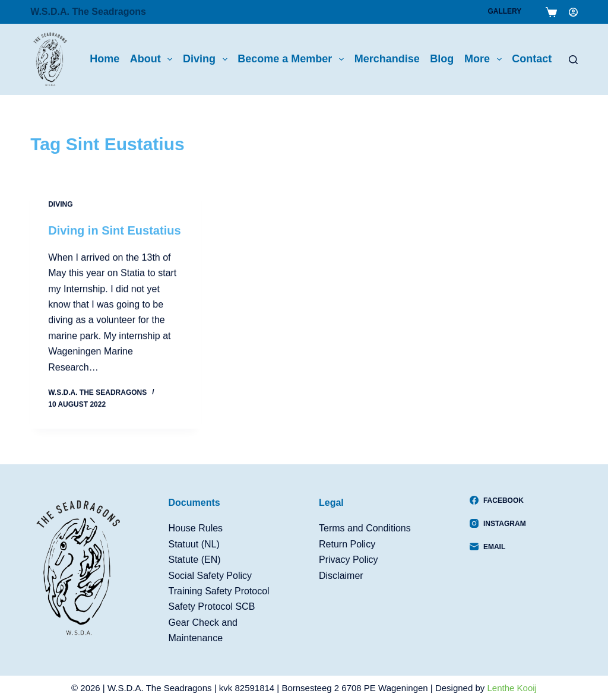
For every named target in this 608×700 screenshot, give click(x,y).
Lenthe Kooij (512, 688)
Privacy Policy (349, 560)
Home (104, 59)
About (154, 59)
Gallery (504, 11)
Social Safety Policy (210, 576)
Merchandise (387, 59)
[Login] (573, 12)
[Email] (498, 547)
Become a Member (293, 59)
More (485, 59)
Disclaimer (341, 576)
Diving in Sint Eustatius (114, 230)
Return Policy (347, 544)
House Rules (196, 528)
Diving (208, 59)
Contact (532, 59)
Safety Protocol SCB (212, 606)
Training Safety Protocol (219, 591)
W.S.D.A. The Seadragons (88, 12)
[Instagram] (498, 524)
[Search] (573, 60)
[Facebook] (498, 501)
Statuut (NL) (194, 544)
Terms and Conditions (365, 528)
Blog (442, 59)
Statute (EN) (195, 560)
